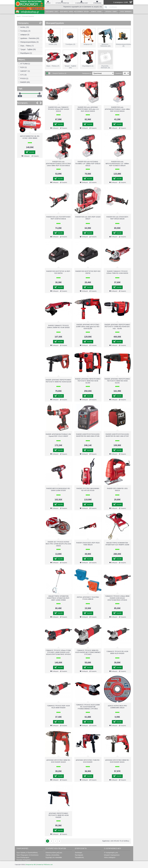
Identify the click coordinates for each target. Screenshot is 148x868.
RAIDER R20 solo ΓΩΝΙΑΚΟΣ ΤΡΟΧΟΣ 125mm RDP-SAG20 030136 (58, 109)
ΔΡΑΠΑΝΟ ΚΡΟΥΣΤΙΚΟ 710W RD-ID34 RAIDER (88, 761)
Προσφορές (22, 103)
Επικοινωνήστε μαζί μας (54, 853)
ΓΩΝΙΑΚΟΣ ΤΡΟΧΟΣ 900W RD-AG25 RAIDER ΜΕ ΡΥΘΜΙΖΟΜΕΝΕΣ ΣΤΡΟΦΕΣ (88, 652)
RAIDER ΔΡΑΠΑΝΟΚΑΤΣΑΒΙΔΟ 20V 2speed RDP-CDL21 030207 (58, 435)
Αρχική (19, 16)
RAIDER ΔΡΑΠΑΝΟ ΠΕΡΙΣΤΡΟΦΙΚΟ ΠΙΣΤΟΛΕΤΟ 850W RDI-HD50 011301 (117, 381)
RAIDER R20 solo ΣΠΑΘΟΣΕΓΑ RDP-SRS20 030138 (117, 218)
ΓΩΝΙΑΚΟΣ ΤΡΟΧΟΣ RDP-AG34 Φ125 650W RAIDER (58, 707)
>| (59, 841)
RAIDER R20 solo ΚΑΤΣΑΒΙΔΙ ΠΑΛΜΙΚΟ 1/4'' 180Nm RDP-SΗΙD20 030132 (88, 164)
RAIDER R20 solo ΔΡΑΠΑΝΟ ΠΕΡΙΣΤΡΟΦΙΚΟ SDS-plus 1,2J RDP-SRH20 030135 (88, 109)
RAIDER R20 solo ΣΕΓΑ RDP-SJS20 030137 (88, 218)
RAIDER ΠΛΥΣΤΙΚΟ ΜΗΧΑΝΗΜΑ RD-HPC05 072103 (88, 489)
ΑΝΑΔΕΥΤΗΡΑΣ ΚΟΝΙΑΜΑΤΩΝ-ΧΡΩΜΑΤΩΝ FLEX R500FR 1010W (117, 544)
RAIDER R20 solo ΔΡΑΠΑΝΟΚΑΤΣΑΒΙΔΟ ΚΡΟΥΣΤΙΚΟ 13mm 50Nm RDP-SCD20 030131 (58, 164)
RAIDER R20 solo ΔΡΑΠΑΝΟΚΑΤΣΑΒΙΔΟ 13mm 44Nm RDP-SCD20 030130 (117, 109)
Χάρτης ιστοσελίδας (53, 855)
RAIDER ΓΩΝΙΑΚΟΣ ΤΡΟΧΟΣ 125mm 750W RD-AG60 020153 (117, 272)
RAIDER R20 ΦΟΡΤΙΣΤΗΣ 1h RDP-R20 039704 (58, 272)
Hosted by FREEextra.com (45, 865)
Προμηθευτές (79, 857)
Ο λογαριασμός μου (111, 853)
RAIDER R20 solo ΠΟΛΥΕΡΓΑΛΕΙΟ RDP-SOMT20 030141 (58, 218)
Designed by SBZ (31, 865)
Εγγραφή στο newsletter (54, 857)
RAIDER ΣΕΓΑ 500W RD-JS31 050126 (117, 489)
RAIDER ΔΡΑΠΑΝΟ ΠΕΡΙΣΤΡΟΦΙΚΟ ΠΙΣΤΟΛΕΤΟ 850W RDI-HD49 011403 (88, 381)
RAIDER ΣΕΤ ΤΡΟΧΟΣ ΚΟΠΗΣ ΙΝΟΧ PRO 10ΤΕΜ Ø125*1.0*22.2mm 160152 (58, 544)
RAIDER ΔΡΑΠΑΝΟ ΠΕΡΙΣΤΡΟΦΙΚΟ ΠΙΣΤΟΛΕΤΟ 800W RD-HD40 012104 (58, 381)
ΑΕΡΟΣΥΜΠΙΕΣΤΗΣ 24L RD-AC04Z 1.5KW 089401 (30, 137)
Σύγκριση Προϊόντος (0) (59, 73)
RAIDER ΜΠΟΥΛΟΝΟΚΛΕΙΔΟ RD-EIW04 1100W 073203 (58, 489)
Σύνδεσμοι (79, 853)
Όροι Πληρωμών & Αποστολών (28, 855)
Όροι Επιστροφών (23, 857)
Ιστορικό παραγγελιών (112, 855)
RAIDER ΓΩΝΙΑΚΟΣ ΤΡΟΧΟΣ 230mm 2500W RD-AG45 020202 (58, 326)
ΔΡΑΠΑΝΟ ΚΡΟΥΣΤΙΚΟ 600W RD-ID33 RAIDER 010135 (58, 761)
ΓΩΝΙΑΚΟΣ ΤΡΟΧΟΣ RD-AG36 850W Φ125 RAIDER (117, 652)
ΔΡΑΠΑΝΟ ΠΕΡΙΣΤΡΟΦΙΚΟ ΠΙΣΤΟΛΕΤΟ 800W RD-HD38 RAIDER (58, 815)
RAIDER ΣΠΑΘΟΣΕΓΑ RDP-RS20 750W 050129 (88, 544)
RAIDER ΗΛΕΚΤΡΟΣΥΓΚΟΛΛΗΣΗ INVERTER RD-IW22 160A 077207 (117, 435)
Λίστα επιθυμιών (110, 857)
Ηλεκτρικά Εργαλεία (28, 16)
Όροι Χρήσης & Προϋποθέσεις (27, 853)
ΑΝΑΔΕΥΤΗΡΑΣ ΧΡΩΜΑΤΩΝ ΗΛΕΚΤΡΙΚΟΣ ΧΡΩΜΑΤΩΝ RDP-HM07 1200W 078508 (58, 598)
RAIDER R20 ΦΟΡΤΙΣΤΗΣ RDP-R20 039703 (88, 272)
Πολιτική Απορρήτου (24, 860)
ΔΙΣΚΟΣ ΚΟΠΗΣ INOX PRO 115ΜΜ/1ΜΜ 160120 (117, 707)
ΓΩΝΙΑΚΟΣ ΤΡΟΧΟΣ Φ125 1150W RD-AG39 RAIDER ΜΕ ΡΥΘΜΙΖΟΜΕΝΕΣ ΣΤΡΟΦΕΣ (88, 707)
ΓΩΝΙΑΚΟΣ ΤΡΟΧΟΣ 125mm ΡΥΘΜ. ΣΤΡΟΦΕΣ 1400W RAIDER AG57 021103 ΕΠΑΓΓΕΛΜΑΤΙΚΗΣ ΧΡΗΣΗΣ (58, 652)
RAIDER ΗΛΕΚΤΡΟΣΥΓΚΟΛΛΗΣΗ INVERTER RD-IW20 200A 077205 (88, 435)
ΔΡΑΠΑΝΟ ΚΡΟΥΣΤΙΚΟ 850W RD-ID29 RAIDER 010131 (117, 761)
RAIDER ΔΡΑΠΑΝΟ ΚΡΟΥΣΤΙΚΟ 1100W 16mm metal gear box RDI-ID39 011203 (88, 327)
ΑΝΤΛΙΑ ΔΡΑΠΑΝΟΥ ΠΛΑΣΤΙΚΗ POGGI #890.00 (88, 598)
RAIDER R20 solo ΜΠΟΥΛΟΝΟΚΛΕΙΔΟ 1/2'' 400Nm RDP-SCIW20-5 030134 (117, 164)
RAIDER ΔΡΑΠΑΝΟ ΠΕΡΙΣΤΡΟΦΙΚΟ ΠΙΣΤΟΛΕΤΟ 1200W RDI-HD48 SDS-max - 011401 (117, 327)
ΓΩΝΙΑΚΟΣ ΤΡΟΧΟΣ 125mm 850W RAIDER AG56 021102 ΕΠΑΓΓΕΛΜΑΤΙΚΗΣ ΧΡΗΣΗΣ (117, 598)
